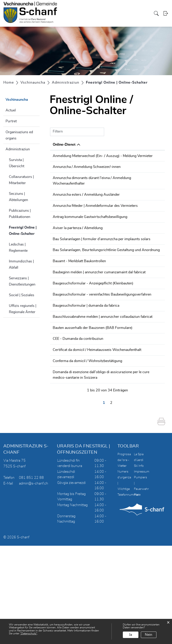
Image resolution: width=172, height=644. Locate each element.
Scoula (121, 13)
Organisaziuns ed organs (19, 135)
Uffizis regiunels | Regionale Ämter (23, 309)
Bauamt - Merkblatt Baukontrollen (79, 307)
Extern (154, 257)
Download (154, 156)
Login (166, 14)
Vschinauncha (106, 13)
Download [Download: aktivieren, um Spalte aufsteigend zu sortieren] (152, 145)
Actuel (11, 110)
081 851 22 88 (31, 576)
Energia (146, 13)
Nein (149, 635)
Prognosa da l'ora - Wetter (124, 558)
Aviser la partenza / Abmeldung (78, 257)
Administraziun (18, 149)
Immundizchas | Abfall (21, 264)
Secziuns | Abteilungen (18, 197)
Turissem (133, 13)
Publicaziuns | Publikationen (20, 214)
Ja (131, 635)
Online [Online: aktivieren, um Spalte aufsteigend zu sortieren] (124, 145)
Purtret (11, 121)
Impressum (142, 570)
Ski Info (139, 564)
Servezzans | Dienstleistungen (22, 281)
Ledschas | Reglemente (18, 248)
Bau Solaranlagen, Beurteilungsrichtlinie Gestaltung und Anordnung (82, 291)
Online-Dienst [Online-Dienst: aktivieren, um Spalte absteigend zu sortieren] (64, 145)
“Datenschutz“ (29, 634)
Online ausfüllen (131, 159)
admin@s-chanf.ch (33, 582)
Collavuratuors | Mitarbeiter (21, 180)
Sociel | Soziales (22, 295)
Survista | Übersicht (17, 163)
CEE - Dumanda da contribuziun (78, 419)
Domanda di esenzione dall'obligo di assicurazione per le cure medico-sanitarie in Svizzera (81, 471)
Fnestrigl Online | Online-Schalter (24, 231)
